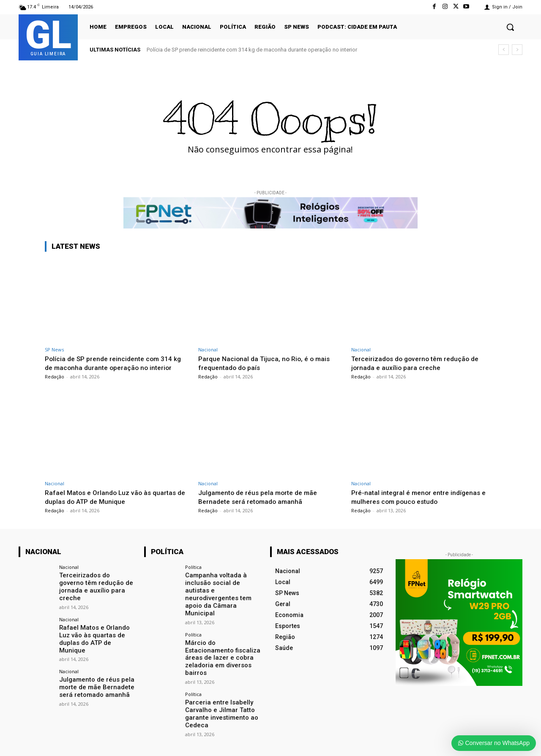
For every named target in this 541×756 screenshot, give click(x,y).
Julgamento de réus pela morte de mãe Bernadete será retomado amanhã (262, 497)
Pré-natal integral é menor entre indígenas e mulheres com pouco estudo (422, 497)
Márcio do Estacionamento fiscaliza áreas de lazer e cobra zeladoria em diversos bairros (223, 636)
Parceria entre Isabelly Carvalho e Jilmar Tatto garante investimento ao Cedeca (219, 687)
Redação (55, 377)
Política (193, 567)
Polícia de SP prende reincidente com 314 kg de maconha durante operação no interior (252, 50)
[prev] (504, 50)
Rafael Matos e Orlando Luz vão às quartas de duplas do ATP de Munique (114, 497)
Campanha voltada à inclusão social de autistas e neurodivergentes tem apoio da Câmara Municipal (223, 586)
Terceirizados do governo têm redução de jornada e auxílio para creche (420, 363)
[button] (510, 27)
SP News (54, 349)
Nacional (208, 349)
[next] (517, 50)
